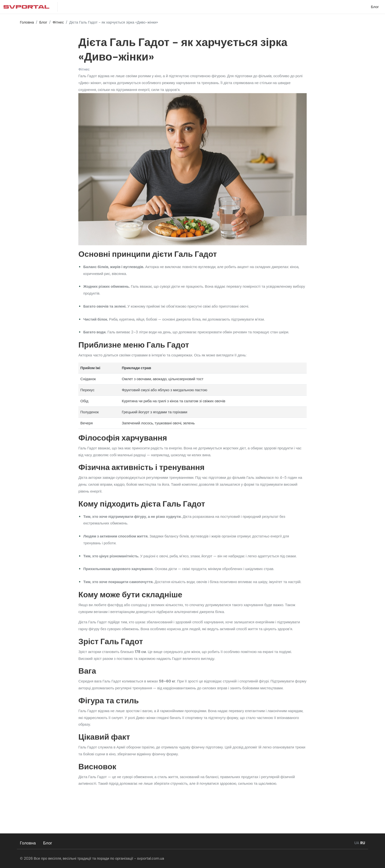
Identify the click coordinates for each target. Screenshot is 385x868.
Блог (48, 843)
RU (363, 843)
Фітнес (84, 70)
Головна (28, 843)
